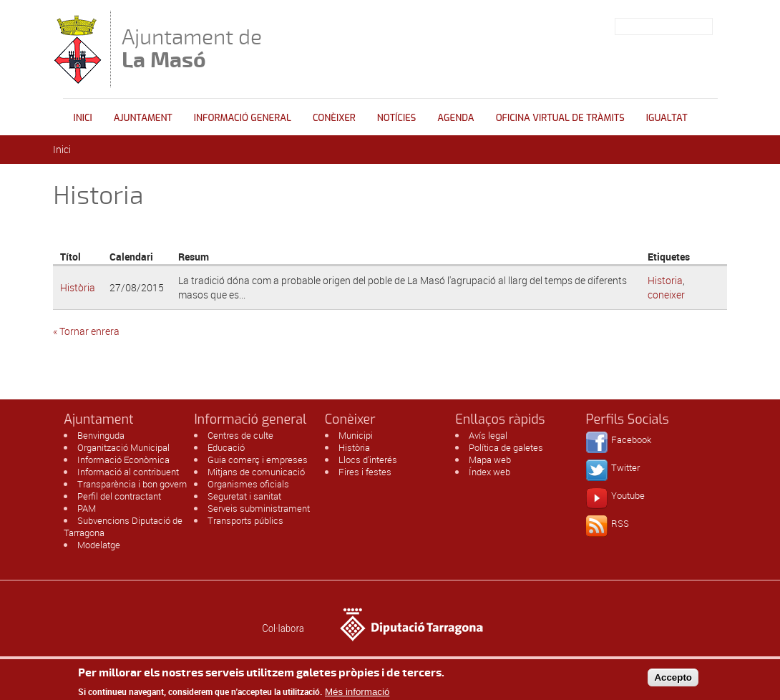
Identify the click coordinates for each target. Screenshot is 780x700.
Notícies (397, 118)
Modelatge (99, 545)
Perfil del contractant (119, 496)
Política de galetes (506, 447)
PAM (87, 508)
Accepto (673, 681)
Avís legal (488, 435)
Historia (665, 280)
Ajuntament (143, 118)
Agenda (455, 118)
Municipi (356, 435)
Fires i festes (365, 472)
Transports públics (245, 520)
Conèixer (334, 118)
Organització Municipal (123, 447)
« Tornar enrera (86, 331)
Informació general (243, 118)
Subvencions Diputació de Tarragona (123, 526)
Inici (83, 118)
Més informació (357, 695)
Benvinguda (101, 435)
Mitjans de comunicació (256, 472)
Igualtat (667, 118)
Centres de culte (240, 435)
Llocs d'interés (368, 460)
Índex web (489, 472)
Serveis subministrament (259, 508)
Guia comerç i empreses (258, 460)
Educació (226, 447)
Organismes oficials (248, 484)
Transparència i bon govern (132, 484)
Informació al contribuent (128, 472)
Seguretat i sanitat (244, 496)
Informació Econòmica (123, 460)
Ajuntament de (192, 48)
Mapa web (490, 460)
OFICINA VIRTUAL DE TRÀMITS (560, 118)
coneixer (666, 295)
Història (78, 287)
